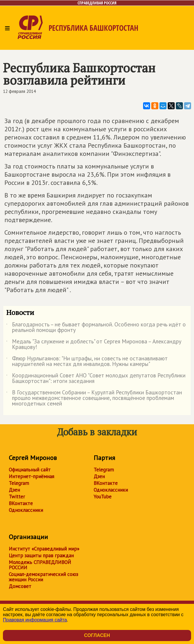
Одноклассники (26, 510)
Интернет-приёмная (31, 476)
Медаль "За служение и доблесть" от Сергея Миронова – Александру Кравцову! (94, 345)
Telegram (19, 483)
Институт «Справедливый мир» (44, 549)
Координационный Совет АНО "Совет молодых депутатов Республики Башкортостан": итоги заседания (96, 379)
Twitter (17, 497)
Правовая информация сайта (35, 620)
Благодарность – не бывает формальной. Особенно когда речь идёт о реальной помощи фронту (96, 328)
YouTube (103, 497)
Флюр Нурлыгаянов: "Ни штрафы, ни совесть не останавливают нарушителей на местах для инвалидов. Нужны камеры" (87, 362)
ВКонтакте (21, 503)
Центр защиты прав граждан (41, 556)
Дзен (14, 490)
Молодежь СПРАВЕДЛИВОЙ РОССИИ (40, 565)
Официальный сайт (30, 470)
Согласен (97, 635)
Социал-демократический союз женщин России (43, 577)
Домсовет (20, 586)
